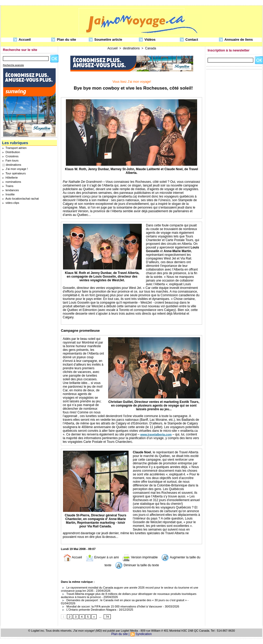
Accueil (22, 40)
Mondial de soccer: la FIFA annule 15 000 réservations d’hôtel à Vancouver (112, 606)
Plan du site (64, 40)
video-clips (11, 203)
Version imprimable (140, 557)
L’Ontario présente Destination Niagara (89, 610)
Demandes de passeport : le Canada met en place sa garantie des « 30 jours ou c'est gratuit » (124, 600)
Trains (8, 186)
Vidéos (147, 40)
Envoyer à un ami (102, 557)
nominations (12, 182)
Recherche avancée (13, 65)
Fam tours (10, 160)
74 (107, 617)
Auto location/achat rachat (20, 199)
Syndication (144, 634)
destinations (14, 165)
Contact (189, 40)
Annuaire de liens (236, 40)
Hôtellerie (10, 178)
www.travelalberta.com (156, 434)
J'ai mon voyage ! (15, 169)
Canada (151, 48)
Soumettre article (106, 40)
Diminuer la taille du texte (137, 565)
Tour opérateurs (14, 173)
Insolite (8, 194)
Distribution (11, 152)
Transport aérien (14, 148)
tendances (10, 190)
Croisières (10, 156)
